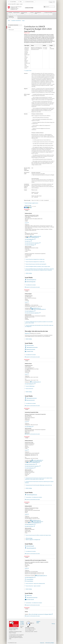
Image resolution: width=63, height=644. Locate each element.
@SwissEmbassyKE (30, 546)
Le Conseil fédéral (13, 2)
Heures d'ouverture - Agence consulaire (33, 586)
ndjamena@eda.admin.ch (42, 576)
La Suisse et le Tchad (48, 14)
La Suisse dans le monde (29, 2)
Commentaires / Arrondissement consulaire (34, 497)
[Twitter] (26, 207)
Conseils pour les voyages (25, 14)
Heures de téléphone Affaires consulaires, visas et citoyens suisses (38, 266)
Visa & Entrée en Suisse (39, 14)
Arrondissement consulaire (31, 285)
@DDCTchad (29, 595)
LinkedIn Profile (30, 351)
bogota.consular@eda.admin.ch (39, 309)
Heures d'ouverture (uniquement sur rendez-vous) (35, 259)
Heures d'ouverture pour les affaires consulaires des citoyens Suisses (38, 535)
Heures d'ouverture (29, 389)
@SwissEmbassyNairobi (31, 548)
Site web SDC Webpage (30, 245)
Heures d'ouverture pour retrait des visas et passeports (36, 264)
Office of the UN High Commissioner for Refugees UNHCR (41, 614)
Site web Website (29, 427)
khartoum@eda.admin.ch (37, 461)
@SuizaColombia (30, 345)
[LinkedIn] (27, 207)
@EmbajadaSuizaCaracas (32, 398)
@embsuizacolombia (31, 349)
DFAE (21, 2)
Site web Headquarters (30, 239)
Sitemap (53, 624)
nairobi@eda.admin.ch (36, 520)
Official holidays (29, 538)
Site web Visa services (30, 526)
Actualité (10, 14)
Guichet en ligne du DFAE (22, 623)
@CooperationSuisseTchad (32, 598)
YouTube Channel (30, 600)
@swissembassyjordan (31, 282)
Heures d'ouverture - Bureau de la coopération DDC (35, 583)
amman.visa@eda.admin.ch (33, 237)
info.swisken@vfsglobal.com (35, 523)
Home (9, 21)
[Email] (31, 207)
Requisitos (28, 333)
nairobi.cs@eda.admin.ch (38, 460)
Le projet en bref (28, 71)
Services (32, 14)
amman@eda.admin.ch (36, 236)
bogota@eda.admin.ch (36, 308)
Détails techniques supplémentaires (31, 203)
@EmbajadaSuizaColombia (32, 347)
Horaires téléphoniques (30, 386)
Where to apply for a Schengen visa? (33, 540)
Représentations (16, 14)
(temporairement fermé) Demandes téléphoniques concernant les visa (39, 485)
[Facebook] (25, 207)
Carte (27, 223)
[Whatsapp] (30, 207)
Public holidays (29, 273)
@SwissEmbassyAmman (31, 280)
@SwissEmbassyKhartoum (32, 495)
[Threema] (28, 207)
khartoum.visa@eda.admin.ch (34, 462)
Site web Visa (28, 241)
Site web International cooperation (33, 243)
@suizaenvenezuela (31, 400)
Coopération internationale (13, 17)
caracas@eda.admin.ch (36, 382)
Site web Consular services (31, 464)
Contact (26, 210)
